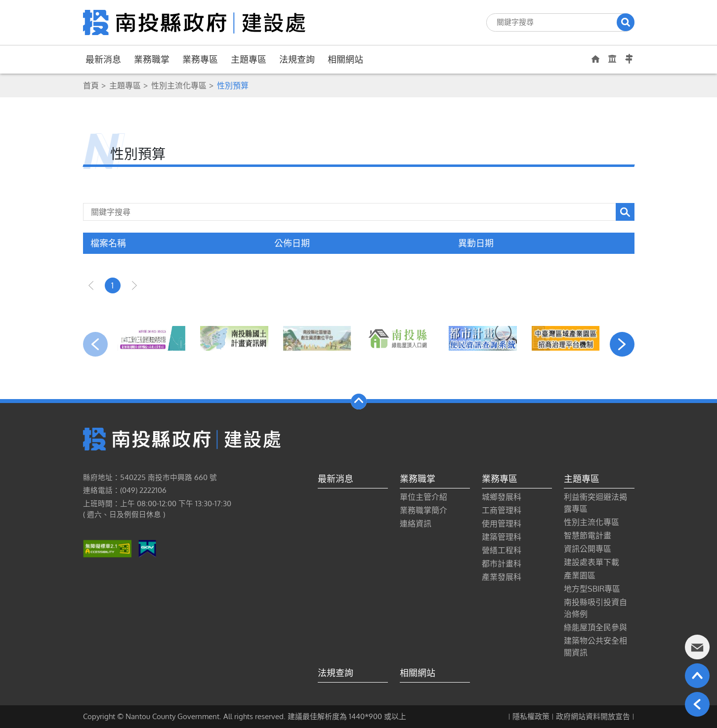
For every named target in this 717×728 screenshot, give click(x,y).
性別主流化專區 (179, 85)
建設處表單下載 (591, 562)
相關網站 (345, 59)
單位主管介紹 (423, 497)
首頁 (91, 85)
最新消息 (103, 59)
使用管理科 (502, 524)
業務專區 (200, 59)
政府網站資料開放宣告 (593, 716)
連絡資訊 (416, 524)
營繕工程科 (502, 550)
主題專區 (249, 59)
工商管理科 (502, 510)
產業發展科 (502, 577)
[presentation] (95, 344)
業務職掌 (152, 59)
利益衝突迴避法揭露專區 (595, 503)
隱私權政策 (531, 716)
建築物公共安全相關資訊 (595, 647)
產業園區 (580, 575)
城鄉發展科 (502, 497)
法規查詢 (297, 59)
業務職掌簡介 (423, 510)
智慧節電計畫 (588, 535)
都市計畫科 (502, 564)
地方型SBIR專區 (592, 589)
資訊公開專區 (588, 549)
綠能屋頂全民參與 (595, 627)
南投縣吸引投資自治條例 (595, 608)
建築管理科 (502, 537)
